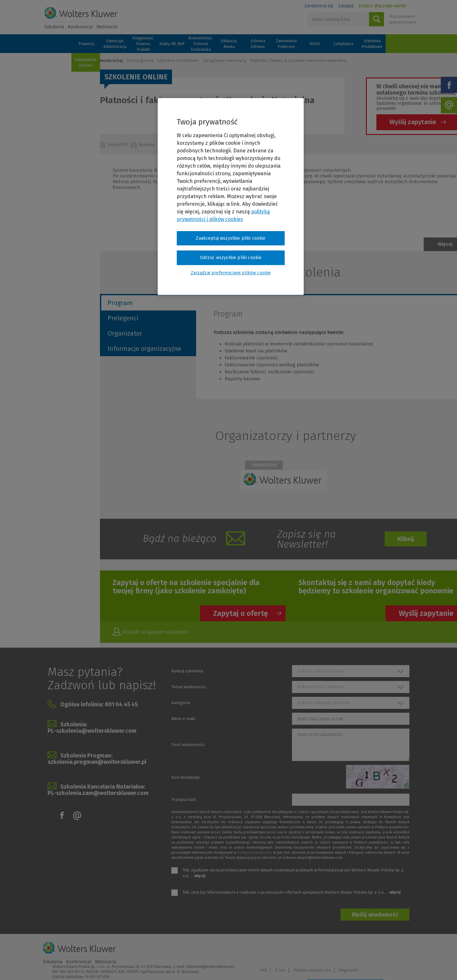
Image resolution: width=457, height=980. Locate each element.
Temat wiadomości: (189, 687)
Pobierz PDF (119, 145)
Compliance (344, 44)
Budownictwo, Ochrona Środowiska (201, 44)
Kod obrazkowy (185, 777)
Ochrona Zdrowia (258, 44)
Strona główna (140, 60)
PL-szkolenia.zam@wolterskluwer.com (98, 793)
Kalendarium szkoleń (86, 63)
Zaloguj (346, 6)
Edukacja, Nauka (229, 44)
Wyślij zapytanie (413, 122)
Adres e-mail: (184, 719)
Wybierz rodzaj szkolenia (321, 671)
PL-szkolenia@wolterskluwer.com (92, 731)
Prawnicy (86, 44)
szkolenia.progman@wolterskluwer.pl (97, 762)
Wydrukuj (147, 145)
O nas (333, 950)
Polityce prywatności (254, 853)
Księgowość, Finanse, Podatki (143, 44)
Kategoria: (181, 703)
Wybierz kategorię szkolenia (324, 703)
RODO (315, 44)
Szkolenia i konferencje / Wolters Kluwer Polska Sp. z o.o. (81, 18)
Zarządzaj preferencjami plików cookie (345, 967)
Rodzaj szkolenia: (188, 671)
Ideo (410, 967)
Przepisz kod (183, 800)
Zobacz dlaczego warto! (382, 6)
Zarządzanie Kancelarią (224, 60)
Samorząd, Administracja (115, 44)
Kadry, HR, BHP (172, 44)
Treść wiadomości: (188, 745)
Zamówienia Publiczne (286, 44)
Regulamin (401, 950)
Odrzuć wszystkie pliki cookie (231, 258)
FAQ (316, 950)
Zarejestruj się (319, 6)
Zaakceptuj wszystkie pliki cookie (231, 238)
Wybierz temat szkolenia (320, 687)
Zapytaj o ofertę (241, 613)
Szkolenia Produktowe (372, 44)
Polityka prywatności (365, 950)
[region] (231, 197)
